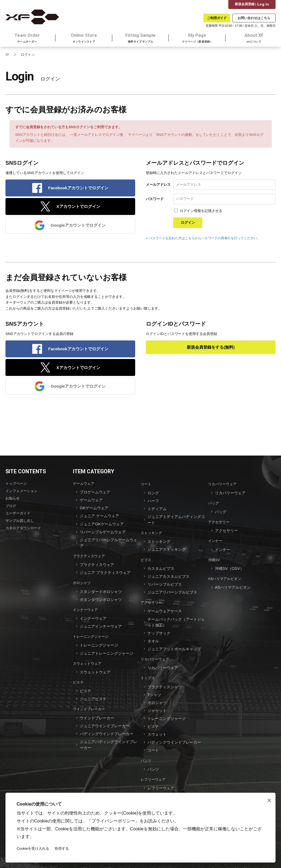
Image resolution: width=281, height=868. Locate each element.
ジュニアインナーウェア (102, 624)
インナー (215, 542)
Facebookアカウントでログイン (78, 189)
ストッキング (151, 534)
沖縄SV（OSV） (230, 569)
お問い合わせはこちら (254, 18)
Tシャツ (155, 690)
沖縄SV (214, 560)
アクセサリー (151, 601)
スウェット (158, 728)
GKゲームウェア (95, 511)
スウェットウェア (87, 660)
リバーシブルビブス (166, 584)
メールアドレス (158, 186)
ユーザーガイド (18, 515)
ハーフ (154, 503)
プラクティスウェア (89, 557)
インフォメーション (21, 494)
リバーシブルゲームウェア (104, 533)
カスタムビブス (162, 569)
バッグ (213, 506)
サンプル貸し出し (20, 522)
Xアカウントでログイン (78, 209)
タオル (154, 638)
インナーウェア (85, 608)
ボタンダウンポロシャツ (102, 598)
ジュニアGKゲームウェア (103, 526)
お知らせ (13, 501)
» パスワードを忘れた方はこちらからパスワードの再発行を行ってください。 (208, 240)
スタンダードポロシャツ (102, 591)
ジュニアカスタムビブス (170, 576)
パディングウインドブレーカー (108, 728)
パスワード (155, 201)
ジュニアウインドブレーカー (106, 720)
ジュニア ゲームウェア (101, 518)
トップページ (16, 487)
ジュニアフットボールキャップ (176, 646)
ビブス (146, 560)
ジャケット (158, 705)
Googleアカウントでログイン (78, 228)
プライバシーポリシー (113, 821)
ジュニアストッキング (168, 550)
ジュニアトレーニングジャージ (108, 650)
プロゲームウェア (96, 495)
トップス (148, 674)
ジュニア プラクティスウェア (107, 572)
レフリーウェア (153, 772)
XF (7, 56)
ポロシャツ (82, 582)
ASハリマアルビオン (225, 578)
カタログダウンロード (23, 529)
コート (146, 487)
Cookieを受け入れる (33, 848)
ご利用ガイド (217, 18)
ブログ (11, 508)
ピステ (78, 678)
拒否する (62, 848)
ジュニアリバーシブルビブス (174, 592)
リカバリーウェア (155, 656)
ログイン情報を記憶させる (201, 213)
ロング (154, 496)
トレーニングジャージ (91, 634)
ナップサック (160, 631)
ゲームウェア (84, 487)
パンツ (146, 753)
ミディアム (158, 511)
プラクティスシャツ (166, 682)
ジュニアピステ (94, 694)
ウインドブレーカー (89, 704)
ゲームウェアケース (166, 610)
